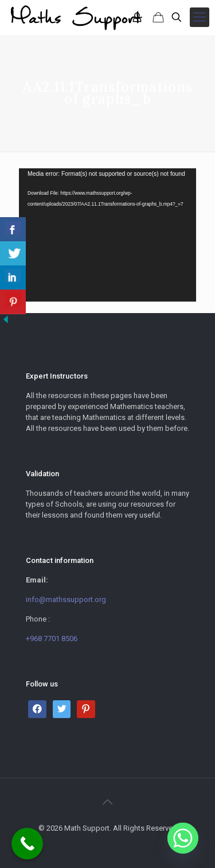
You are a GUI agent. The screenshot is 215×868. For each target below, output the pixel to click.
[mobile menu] (200, 17)
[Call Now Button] (27, 844)
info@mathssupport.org (66, 599)
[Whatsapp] (183, 838)
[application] (107, 235)
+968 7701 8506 (52, 639)
